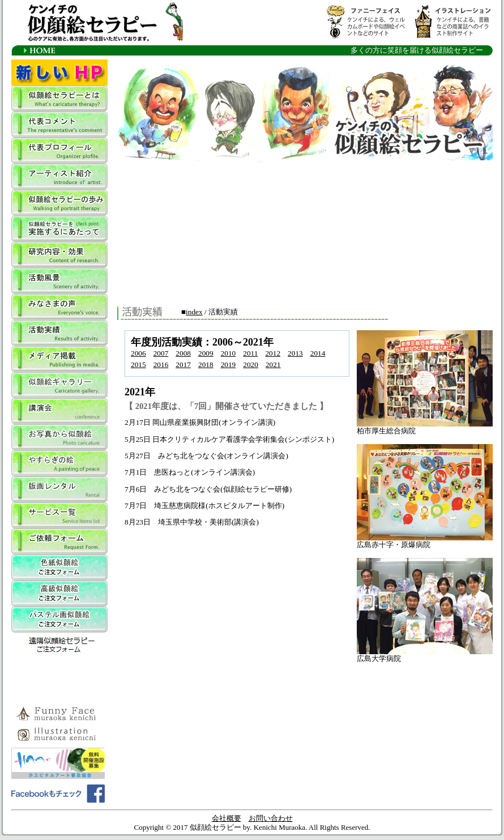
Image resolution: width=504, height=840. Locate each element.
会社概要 (227, 818)
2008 (183, 353)
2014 (318, 353)
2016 (161, 364)
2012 (273, 353)
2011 (250, 353)
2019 (228, 364)
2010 (228, 353)
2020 (251, 364)
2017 (183, 364)
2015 (138, 364)
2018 (206, 364)
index (194, 312)
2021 (273, 364)
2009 (206, 353)
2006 (138, 353)
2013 (295, 353)
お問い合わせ (271, 818)
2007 (161, 353)
